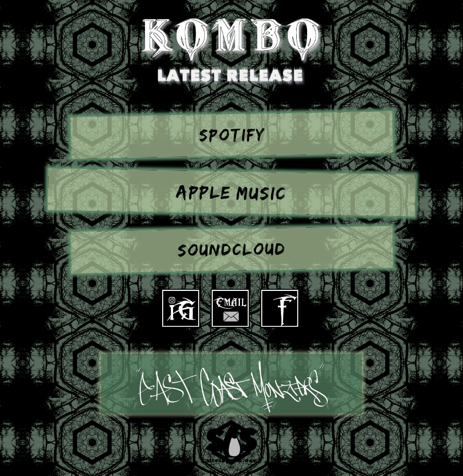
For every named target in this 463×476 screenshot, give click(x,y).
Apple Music (231, 194)
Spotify (232, 135)
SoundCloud (232, 251)
